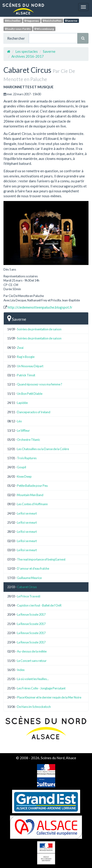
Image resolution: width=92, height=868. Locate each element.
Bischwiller (13, 21)
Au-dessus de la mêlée (32, 651)
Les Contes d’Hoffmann (32, 504)
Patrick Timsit (26, 375)
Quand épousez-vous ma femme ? (40, 384)
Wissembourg (44, 29)
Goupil (22, 467)
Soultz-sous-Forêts (18, 29)
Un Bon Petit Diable (30, 394)
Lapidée (22, 403)
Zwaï (20, 348)
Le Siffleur (23, 430)
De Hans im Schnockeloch (34, 707)
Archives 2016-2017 (28, 56)
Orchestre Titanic (29, 440)
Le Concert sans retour (32, 661)
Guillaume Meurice (29, 578)
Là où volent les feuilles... (33, 679)
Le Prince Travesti (29, 596)
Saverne (71, 21)
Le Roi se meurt (27, 513)
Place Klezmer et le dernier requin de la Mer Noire (49, 697)
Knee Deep (24, 476)
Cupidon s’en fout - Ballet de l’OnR (39, 605)
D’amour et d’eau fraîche (33, 568)
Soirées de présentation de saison (39, 329)
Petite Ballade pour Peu (32, 486)
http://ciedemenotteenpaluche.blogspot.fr (40, 307)
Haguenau (32, 21)
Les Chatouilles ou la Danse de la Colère (43, 449)
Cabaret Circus (27, 587)
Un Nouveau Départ (30, 366)
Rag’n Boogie (26, 357)
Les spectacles (27, 51)
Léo (19, 421)
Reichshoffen (52, 21)
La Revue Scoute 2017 (31, 614)
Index (21, 670)
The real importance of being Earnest (41, 559)
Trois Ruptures (27, 458)
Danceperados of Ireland (34, 412)
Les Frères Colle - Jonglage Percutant (41, 688)
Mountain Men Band (30, 495)
